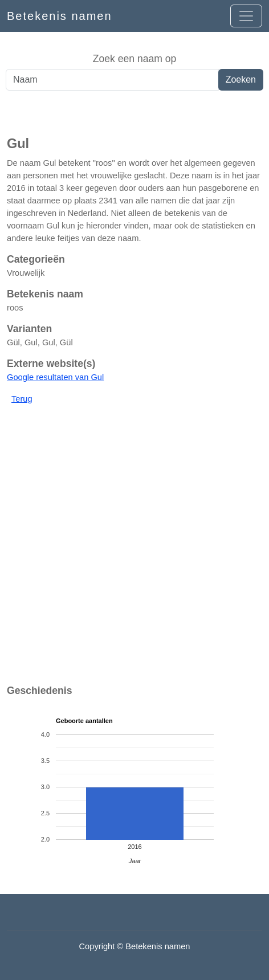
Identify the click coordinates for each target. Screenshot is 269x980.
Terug (22, 399)
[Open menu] (246, 16)
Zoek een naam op (135, 59)
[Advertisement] (134, 113)
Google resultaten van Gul (55, 377)
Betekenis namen (60, 16)
